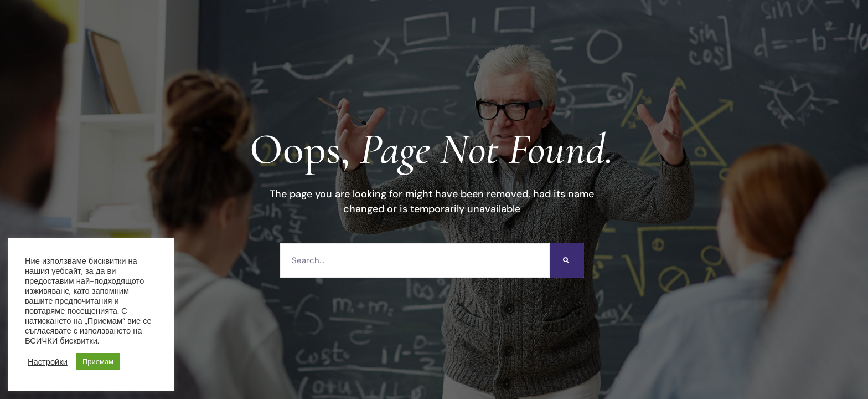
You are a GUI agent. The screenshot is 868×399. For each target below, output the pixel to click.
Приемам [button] (98, 362)
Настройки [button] (48, 362)
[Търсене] (567, 260)
